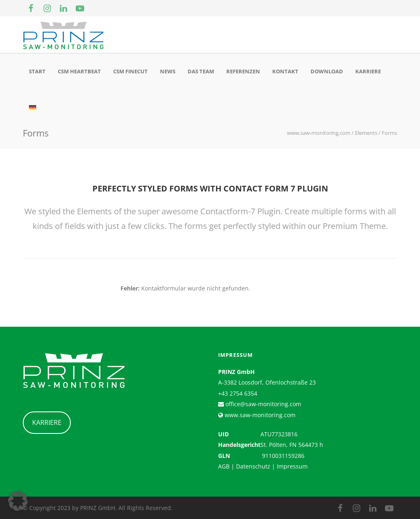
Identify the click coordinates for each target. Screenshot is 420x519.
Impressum (292, 466)
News (168, 71)
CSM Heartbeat (79, 71)
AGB (224, 466)
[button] (18, 501)
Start (37, 71)
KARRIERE (47, 422)
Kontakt (285, 71)
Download (327, 71)
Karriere (368, 71)
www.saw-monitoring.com (259, 415)
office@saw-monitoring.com (262, 404)
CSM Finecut (130, 71)
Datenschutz (253, 466)
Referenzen (243, 71)
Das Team (201, 71)
